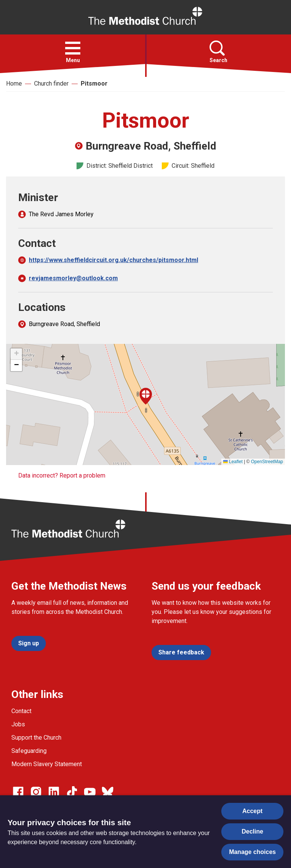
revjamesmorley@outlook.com (73, 278)
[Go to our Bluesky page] (108, 792)
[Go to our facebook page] (18, 792)
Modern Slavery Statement (47, 764)
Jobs (18, 724)
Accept (253, 811)
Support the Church (36, 738)
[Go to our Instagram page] (36, 792)
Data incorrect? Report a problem (62, 475)
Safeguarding (29, 751)
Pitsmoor (94, 84)
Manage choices (252, 852)
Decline (253, 831)
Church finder (51, 84)
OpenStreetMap (267, 462)
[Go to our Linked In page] (54, 792)
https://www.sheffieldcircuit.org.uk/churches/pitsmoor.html (113, 260)
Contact (21, 711)
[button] (73, 48)
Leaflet (233, 462)
